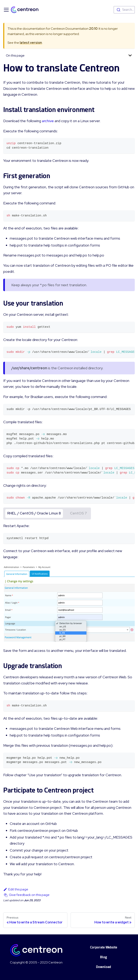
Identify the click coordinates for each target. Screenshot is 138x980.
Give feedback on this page (29, 895)
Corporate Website (104, 947)
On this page (15, 55)
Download (103, 967)
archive (48, 121)
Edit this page (16, 889)
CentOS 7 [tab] (78, 513)
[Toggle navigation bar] (6, 10)
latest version (31, 43)
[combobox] (124, 10)
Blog (103, 957)
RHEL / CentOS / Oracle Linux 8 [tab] (34, 513)
